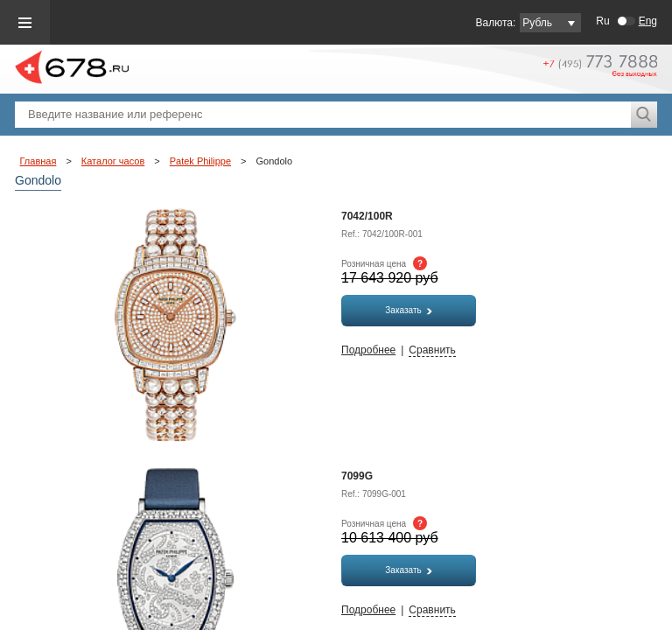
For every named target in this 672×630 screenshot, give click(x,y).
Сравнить (432, 350)
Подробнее (368, 350)
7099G (357, 476)
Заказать (408, 310)
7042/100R (367, 216)
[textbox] (323, 115)
